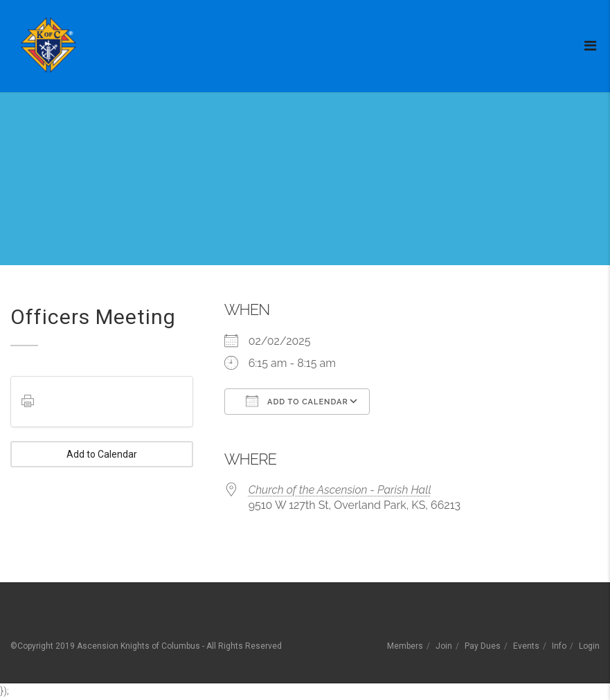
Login (589, 646)
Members (405, 646)
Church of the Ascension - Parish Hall (340, 490)
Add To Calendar (297, 401)
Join (444, 646)
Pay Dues (483, 646)
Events (526, 646)
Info (559, 646)
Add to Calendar (102, 454)
